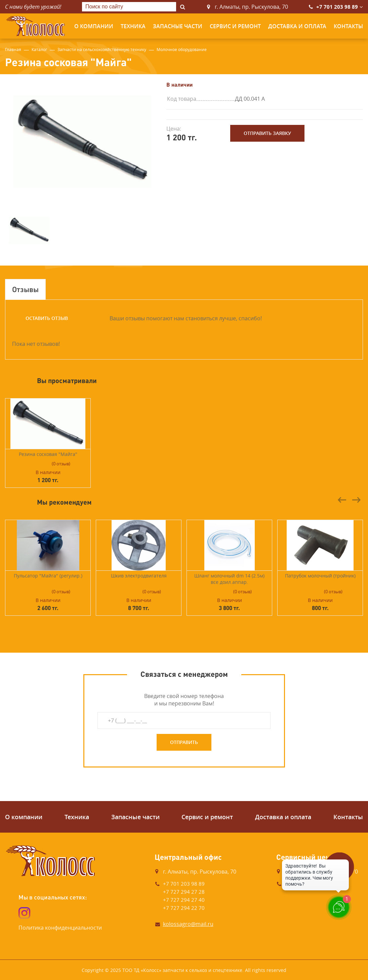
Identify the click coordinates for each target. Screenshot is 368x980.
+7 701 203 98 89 (337, 7)
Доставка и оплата (297, 26)
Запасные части (178, 26)
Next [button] (356, 500)
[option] (82, 141)
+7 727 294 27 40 (184, 900)
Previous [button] (342, 500)
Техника (133, 26)
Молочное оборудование (182, 49)
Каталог (39, 49)
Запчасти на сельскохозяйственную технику (102, 49)
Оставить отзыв (47, 318)
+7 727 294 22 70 (184, 908)
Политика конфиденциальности (60, 928)
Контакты (348, 26)
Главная (13, 49)
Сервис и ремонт (235, 26)
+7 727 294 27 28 (184, 892)
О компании (94, 26)
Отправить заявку (267, 133)
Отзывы (25, 289)
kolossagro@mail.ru (188, 924)
